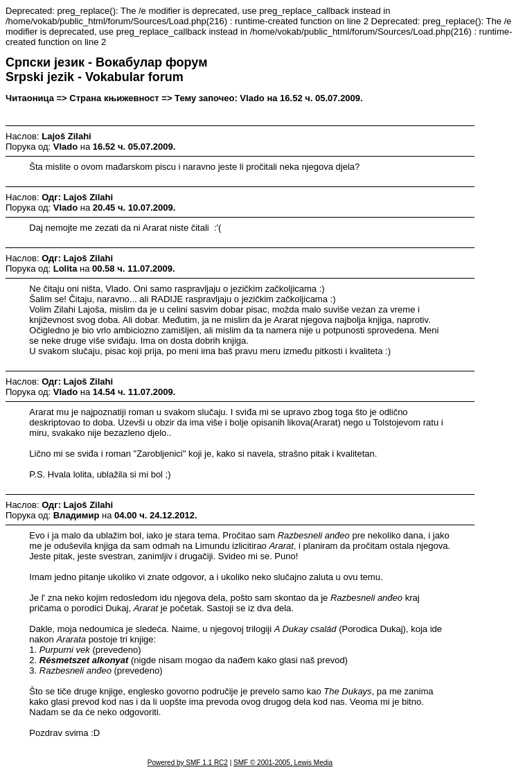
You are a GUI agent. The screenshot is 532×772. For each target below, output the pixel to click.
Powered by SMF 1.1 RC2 (188, 763)
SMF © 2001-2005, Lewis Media (283, 763)
